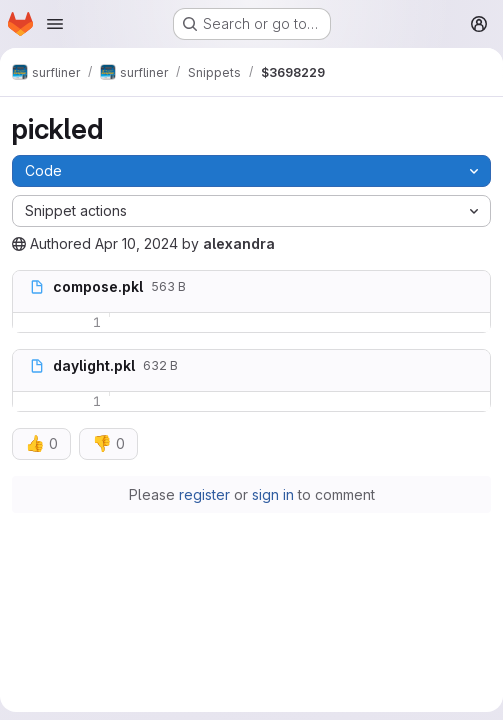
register (204, 494)
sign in (273, 494)
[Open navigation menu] (55, 24)
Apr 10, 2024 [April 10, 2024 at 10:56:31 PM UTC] (136, 243)
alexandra (239, 243)
